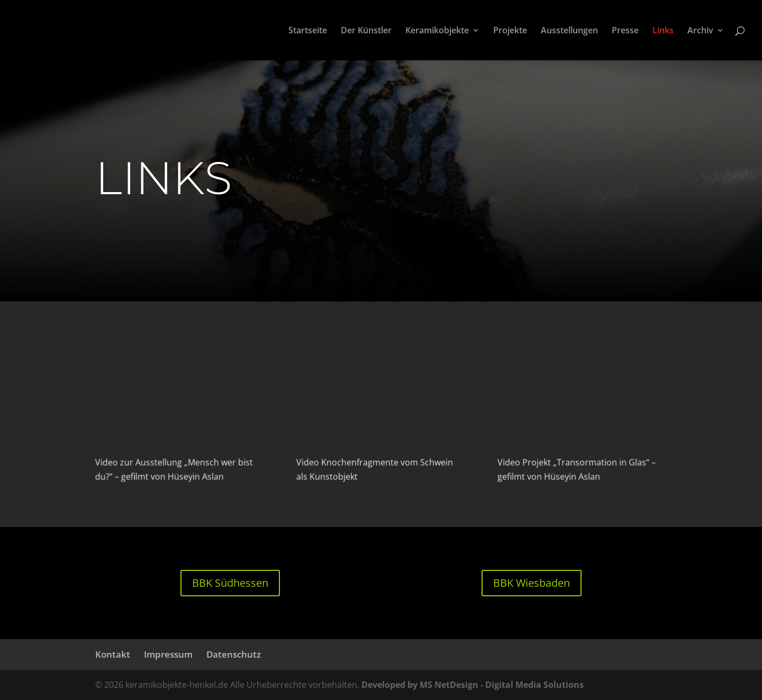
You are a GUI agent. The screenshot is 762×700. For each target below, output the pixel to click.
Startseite (308, 31)
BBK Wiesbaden (532, 583)
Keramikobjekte (437, 31)
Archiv (700, 31)
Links (663, 31)
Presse (625, 31)
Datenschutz (234, 654)
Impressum (168, 654)
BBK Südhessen (230, 583)
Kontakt (113, 654)
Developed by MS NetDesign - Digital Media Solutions (473, 685)
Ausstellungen (569, 31)
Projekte (510, 31)
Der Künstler (366, 31)
